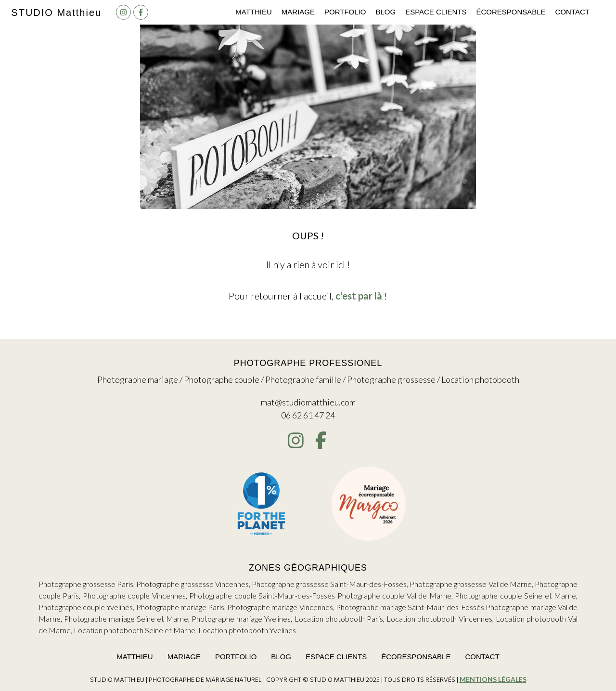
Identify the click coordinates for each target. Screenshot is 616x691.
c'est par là (359, 296)
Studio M (56, 13)
